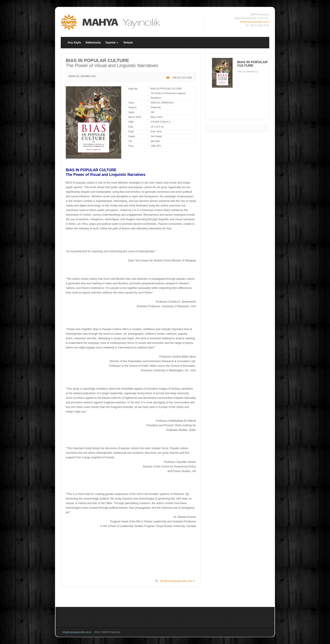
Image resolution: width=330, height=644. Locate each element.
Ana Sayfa (74, 43)
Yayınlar (112, 43)
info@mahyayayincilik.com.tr (254, 22)
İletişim (128, 43)
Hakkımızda (93, 43)
